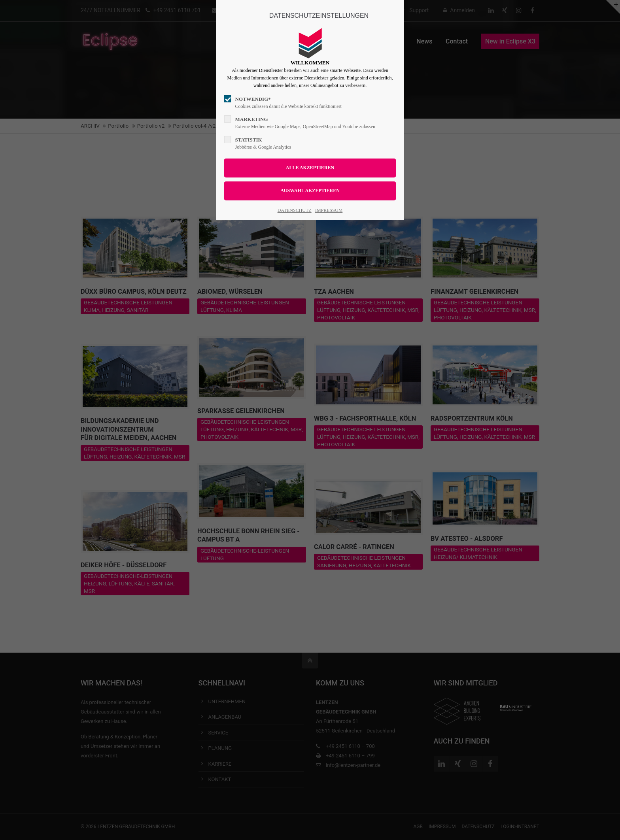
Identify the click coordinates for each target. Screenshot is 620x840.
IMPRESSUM (329, 210)
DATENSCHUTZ (295, 210)
